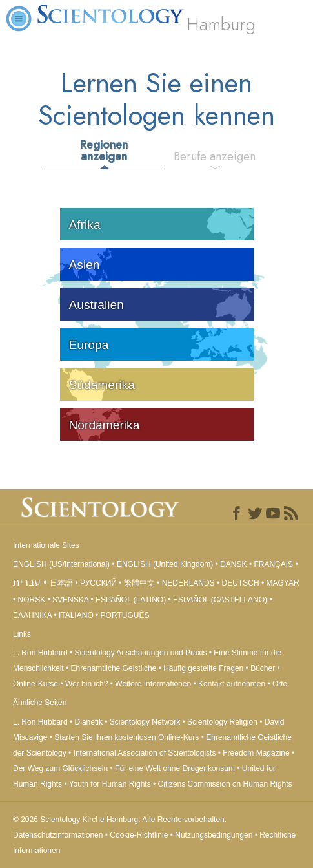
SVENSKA (70, 600)
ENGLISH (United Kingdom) (165, 564)
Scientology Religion (222, 722)
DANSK (233, 564)
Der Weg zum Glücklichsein (60, 768)
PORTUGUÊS (125, 615)
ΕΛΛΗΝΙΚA (32, 615)
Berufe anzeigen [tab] (215, 156)
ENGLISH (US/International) (61, 564)
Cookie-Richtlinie (139, 835)
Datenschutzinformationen (58, 835)
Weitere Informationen (153, 684)
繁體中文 (139, 583)
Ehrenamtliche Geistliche (114, 668)
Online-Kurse (36, 684)
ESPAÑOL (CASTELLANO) (220, 600)
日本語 (61, 583)
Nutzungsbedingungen (214, 835)
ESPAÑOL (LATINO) (131, 600)
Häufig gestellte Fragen (203, 668)
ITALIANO (76, 615)
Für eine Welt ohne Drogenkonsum (175, 768)
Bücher (263, 668)
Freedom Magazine (256, 753)
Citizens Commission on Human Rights (225, 784)
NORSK (32, 600)
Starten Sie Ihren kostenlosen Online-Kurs (126, 737)
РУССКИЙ (98, 583)
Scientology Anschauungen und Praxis (141, 653)
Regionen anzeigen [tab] (104, 151)
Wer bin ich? (86, 684)
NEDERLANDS (188, 583)
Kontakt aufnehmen (232, 684)
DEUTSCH (241, 583)
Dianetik (89, 722)
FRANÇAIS (273, 564)
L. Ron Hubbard (40, 653)
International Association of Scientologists (145, 753)
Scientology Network (145, 722)
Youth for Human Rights (111, 784)
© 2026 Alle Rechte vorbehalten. (120, 820)
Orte (280, 684)
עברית (27, 582)
